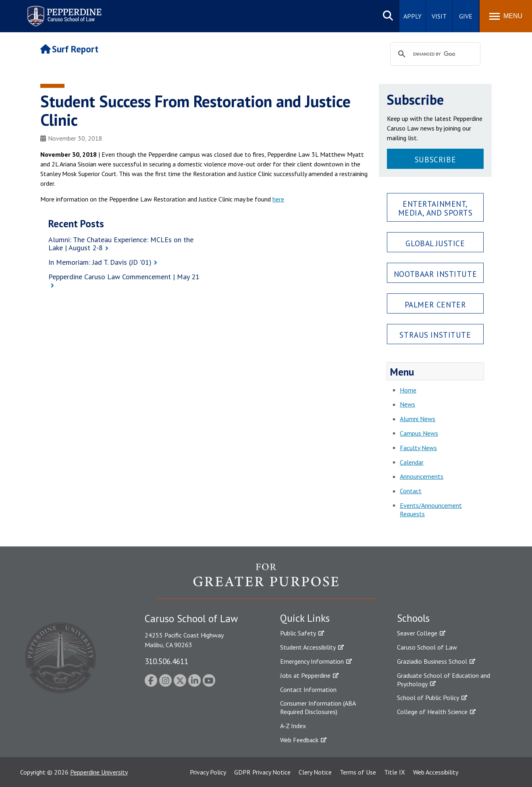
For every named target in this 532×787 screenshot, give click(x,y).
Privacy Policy (208, 772)
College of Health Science (432, 712)
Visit (439, 16)
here (278, 199)
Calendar (412, 462)
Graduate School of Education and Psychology (444, 680)
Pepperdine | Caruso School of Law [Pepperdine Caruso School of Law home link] (63, 11)
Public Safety (298, 633)
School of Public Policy (428, 698)
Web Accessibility (436, 772)
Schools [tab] (413, 618)
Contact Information (308, 689)
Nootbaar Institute (435, 274)
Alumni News (418, 419)
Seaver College (417, 633)
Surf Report (69, 49)
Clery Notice (315, 772)
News (407, 404)
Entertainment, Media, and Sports (435, 208)
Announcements (422, 476)
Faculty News (418, 448)
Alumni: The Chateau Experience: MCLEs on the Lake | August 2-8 (121, 244)
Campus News (419, 433)
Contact (411, 491)
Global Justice (435, 243)
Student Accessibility (308, 647)
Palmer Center (435, 304)
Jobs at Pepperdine (305, 675)
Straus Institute (435, 335)
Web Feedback (299, 740)
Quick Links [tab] (305, 618)
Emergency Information (312, 661)
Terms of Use (358, 772)
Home (408, 390)
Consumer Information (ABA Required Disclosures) (318, 707)
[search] (434, 54)
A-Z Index (293, 726)
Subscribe (435, 159)
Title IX (395, 772)
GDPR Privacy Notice (262, 772)
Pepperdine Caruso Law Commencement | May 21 (124, 277)
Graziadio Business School (432, 661)
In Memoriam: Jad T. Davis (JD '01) (100, 262)
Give (466, 16)
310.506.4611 (166, 661)
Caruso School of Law (427, 647)
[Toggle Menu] (506, 16)
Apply (413, 16)
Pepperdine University (99, 772)
